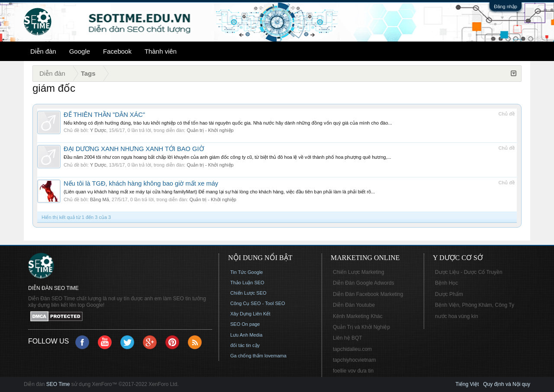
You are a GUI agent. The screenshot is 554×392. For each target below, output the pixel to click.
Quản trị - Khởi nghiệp (210, 130)
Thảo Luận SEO (247, 283)
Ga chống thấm (247, 356)
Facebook (117, 51)
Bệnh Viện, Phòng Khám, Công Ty (475, 305)
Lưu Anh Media (246, 335)
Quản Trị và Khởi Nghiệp (361, 327)
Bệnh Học (446, 283)
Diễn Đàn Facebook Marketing (368, 294)
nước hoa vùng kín (457, 316)
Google (80, 51)
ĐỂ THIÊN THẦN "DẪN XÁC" (104, 115)
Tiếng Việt (467, 384)
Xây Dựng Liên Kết (250, 314)
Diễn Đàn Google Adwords (364, 283)
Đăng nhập (506, 6)
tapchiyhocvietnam (354, 360)
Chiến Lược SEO (248, 293)
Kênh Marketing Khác (358, 316)
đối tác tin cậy (245, 345)
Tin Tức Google (246, 272)
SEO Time (58, 384)
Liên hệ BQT (348, 338)
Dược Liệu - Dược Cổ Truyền (469, 272)
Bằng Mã (100, 199)
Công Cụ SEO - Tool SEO (258, 303)
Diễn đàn (43, 51)
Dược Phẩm (449, 294)
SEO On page (245, 324)
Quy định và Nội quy (507, 384)
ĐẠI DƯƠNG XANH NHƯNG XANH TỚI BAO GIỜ (134, 149)
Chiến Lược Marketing (359, 272)
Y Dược (98, 130)
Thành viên (161, 51)
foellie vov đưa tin (353, 371)
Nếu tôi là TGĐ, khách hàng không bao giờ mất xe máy (141, 183)
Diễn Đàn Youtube (354, 305)
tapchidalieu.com (352, 349)
